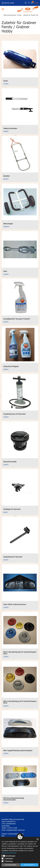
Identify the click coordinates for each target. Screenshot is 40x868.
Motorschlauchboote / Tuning (12, 15)
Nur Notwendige (11, 865)
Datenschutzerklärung (9, 853)
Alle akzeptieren (29, 865)
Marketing (7, 861)
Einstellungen (8, 856)
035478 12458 (8, 3)
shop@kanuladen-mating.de (15, 830)
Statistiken (7, 858)
